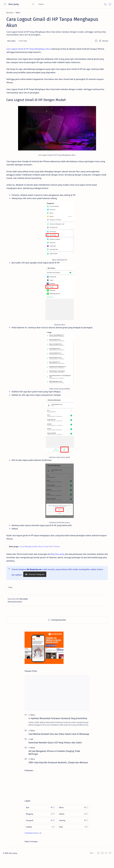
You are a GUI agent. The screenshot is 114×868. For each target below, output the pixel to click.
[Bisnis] (74, 817)
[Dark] (105, 4)
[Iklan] (74, 837)
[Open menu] (5, 4)
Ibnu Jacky (14, 4)
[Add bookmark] (96, 41)
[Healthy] (40, 837)
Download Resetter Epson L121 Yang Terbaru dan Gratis (55, 752)
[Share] (103, 41)
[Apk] (32, 749)
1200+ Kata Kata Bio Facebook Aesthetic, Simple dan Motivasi (58, 772)
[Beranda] (10, 13)
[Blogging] (40, 824)
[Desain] (74, 824)
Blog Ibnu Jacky (63, 563)
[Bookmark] (110, 4)
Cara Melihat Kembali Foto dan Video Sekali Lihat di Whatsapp (59, 744)
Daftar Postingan (31, 851)
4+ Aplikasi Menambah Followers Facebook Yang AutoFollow (58, 728)
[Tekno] (18, 13)
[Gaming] (74, 830)
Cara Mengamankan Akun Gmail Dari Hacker (42, 555)
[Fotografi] (40, 830)
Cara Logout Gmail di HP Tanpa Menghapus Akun (31, 49)
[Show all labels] (33, 843)
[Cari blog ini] (51, 4)
